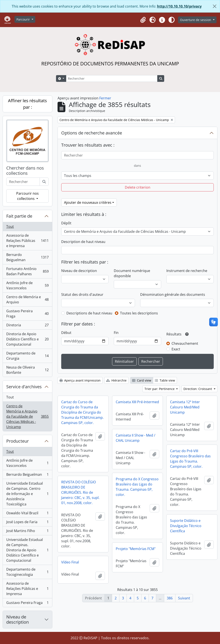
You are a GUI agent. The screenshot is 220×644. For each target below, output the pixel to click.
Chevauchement (185, 343)
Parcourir (24, 19)
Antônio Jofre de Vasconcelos (27, 285)
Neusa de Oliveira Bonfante (27, 370)
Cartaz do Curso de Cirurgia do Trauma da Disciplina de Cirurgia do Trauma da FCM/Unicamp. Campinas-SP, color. (82, 412)
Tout (10, 227)
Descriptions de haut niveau (89, 313)
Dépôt (66, 223)
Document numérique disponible (132, 273)
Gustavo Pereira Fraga (27, 314)
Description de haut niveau (83, 242)
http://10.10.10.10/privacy (179, 6)
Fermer (105, 98)
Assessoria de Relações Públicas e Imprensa (27, 241)
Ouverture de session (196, 20)
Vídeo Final (70, 562)
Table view (165, 380)
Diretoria (27, 326)
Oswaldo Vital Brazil (27, 514)
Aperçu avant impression (80, 380)
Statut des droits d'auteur (82, 294)
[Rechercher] (112, 78)
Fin (116, 333)
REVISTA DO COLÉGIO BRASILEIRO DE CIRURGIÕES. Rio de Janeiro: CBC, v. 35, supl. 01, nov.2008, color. (80, 492)
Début (66, 333)
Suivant (184, 598)
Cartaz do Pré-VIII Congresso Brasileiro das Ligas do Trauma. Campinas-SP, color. (190, 459)
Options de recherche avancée (92, 133)
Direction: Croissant (198, 389)
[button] (143, 20)
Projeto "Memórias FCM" (136, 549)
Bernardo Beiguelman (27, 257)
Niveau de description (18, 619)
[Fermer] (215, 6)
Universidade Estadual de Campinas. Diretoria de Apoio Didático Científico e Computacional (27, 550)
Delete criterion (138, 187)
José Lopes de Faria (27, 523)
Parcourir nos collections (27, 196)
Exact (176, 349)
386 (170, 598)
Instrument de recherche (187, 271)
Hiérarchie (116, 380)
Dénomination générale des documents (173, 294)
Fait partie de (19, 216)
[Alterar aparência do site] (172, 20)
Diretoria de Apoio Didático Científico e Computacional (27, 339)
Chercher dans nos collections (25, 171)
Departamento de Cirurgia (27, 356)
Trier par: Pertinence (160, 389)
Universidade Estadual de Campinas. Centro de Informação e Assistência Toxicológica (27, 494)
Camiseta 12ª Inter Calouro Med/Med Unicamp (185, 407)
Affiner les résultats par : (27, 104)
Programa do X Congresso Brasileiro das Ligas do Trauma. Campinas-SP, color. (137, 487)
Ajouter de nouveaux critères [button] (88, 202)
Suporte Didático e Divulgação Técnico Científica (186, 526)
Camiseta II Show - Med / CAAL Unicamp (136, 438)
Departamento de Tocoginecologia (27, 572)
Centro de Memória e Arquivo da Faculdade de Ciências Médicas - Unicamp (27, 416)
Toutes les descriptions (139, 313)
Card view (142, 380)
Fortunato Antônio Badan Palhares (27, 271)
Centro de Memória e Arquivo (27, 299)
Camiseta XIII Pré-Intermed (137, 402)
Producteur (18, 441)
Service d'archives (24, 387)
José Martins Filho (27, 532)
